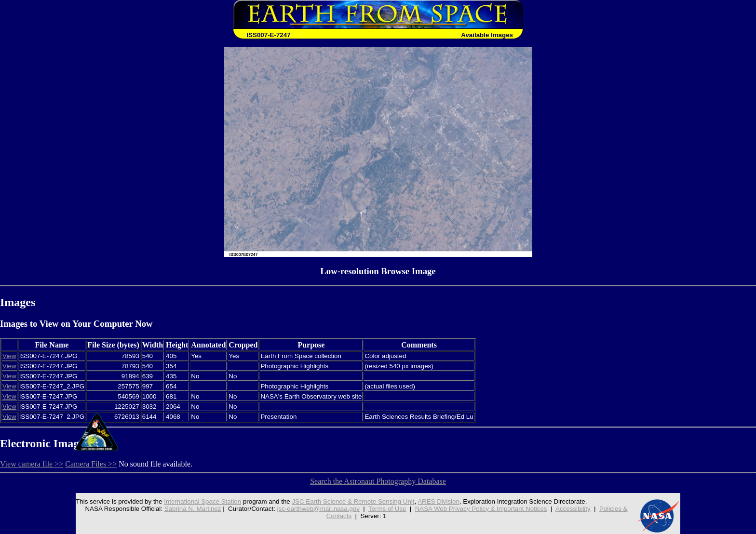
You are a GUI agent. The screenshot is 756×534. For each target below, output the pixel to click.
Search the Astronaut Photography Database (378, 481)
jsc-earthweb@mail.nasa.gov (318, 509)
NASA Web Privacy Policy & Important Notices (481, 509)
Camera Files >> (91, 464)
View (9, 356)
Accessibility (573, 509)
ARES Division (439, 501)
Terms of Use (387, 509)
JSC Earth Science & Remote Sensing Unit (353, 501)
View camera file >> (32, 464)
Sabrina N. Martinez (193, 509)
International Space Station (202, 501)
